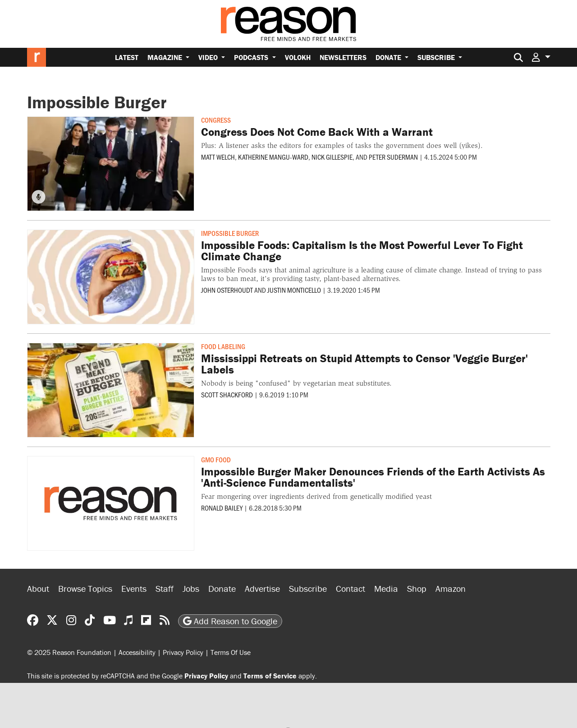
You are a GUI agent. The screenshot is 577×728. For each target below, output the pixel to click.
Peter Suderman (393, 157)
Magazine (166, 57)
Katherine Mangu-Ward (273, 157)
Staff (165, 588)
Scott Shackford (227, 394)
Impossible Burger (230, 233)
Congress (216, 120)
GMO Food (216, 459)
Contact (350, 588)
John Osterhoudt (227, 290)
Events (134, 588)
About (38, 588)
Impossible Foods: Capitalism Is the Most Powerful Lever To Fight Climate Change (362, 251)
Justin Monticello (294, 290)
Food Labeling (223, 346)
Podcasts (252, 57)
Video (209, 57)
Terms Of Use (231, 652)
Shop (417, 588)
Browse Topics (85, 588)
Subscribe (437, 57)
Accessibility (137, 652)
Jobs (191, 588)
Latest (127, 57)
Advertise (262, 588)
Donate (389, 57)
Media (386, 588)
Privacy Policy (183, 652)
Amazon (451, 588)
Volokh (298, 57)
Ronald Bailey (222, 508)
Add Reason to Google (230, 621)
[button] (541, 57)
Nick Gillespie (332, 157)
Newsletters (343, 57)
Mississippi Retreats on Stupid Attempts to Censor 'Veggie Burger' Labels (364, 364)
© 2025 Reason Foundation (69, 652)
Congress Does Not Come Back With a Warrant (317, 132)
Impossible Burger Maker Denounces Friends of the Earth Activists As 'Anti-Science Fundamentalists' (373, 477)
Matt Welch (218, 157)
